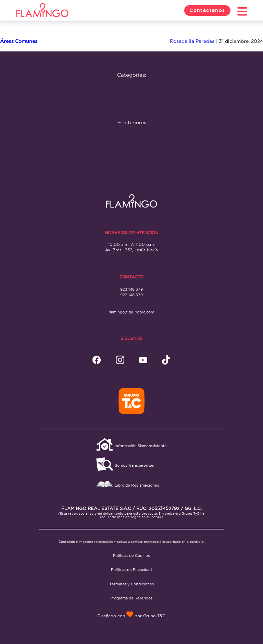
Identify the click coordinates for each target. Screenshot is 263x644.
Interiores (131, 122)
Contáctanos (207, 10)
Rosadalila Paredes (192, 41)
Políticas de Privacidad (131, 570)
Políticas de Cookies (131, 556)
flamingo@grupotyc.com (131, 312)
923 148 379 (131, 289)
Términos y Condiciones (131, 584)
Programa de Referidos (131, 598)
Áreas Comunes (19, 41)
